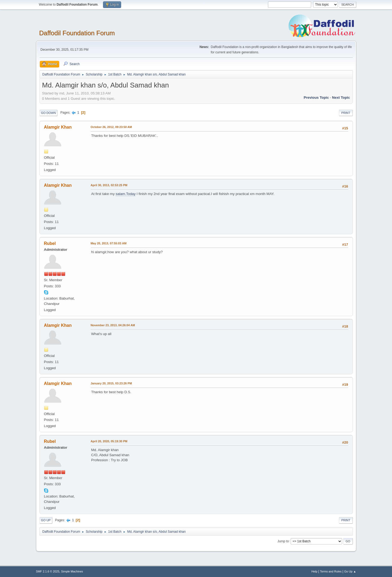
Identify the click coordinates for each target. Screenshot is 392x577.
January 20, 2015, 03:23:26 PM (111, 383)
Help (314, 571)
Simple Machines (72, 571)
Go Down (49, 113)
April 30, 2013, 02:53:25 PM (109, 185)
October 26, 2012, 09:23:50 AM (111, 127)
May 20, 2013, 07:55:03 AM (109, 243)
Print (346, 113)
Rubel (50, 243)
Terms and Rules (331, 571)
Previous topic (316, 98)
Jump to (283, 541)
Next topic (341, 98)
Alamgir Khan (58, 127)
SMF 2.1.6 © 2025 (48, 571)
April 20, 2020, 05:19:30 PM (109, 441)
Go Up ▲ (350, 571)
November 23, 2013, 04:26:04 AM (113, 325)
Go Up (46, 520)
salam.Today (126, 194)
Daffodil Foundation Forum (77, 33)
